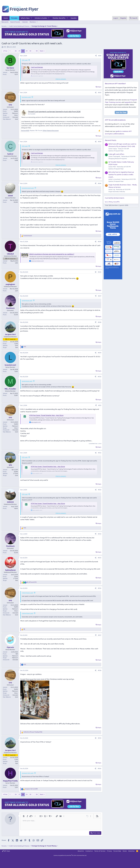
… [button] (13, 51)
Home (6, 18)
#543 (100, 142)
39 (37, 51)
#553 (100, 490)
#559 (100, 738)
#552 (100, 453)
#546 (100, 272)
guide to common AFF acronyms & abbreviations (118, 133)
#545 (100, 242)
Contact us (89, 851)
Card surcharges (37, 67)
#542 (100, 93)
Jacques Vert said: (28, 773)
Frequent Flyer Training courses (121, 101)
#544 (100, 183)
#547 (100, 296)
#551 (100, 405)
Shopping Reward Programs (118, 159)
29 (27, 51)
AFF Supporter (11, 259)
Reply (99, 87)
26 (16, 51)
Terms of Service (100, 851)
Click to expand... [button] (61, 79)
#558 (100, 670)
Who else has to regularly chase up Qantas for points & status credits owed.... (121, 175)
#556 (100, 588)
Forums (14, 18)
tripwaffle (116, 202)
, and (32, 582)
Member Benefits (59, 18)
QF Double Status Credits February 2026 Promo (121, 163)
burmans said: (26, 97)
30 (30, 51)
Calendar (25, 22)
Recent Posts (111, 140)
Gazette (74, 18)
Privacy (109, 851)
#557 (100, 635)
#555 (100, 558)
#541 (100, 56)
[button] (31, 18)
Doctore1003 (25, 131)
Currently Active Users (115, 198)
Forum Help (117, 851)
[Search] (133, 18)
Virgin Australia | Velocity (117, 192)
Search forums (15, 22)
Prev (6, 51)
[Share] (96, 56)
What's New (25, 18)
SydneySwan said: (27, 593)
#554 (100, 534)
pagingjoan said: (27, 301)
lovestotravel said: (28, 188)
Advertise (131, 851)
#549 (100, 353)
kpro (106, 202)
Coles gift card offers (116, 154)
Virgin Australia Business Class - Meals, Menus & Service (123, 186)
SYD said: (25, 60)
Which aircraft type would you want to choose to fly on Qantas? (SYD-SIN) (122, 145)
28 (23, 51)
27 (19, 51)
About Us (81, 851)
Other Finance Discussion (51, 131)
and (31, 789)
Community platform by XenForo (70, 855)
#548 (100, 322)
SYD (5, 47)
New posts (5, 22)
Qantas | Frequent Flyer (116, 151)
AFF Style (6, 851)
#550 (100, 377)
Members (33, 22)
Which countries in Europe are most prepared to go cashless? (52, 254)
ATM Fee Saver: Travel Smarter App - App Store (46, 415)
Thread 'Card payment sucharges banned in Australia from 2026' (54, 112)
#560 (100, 769)
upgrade (128, 102)
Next (42, 51)
